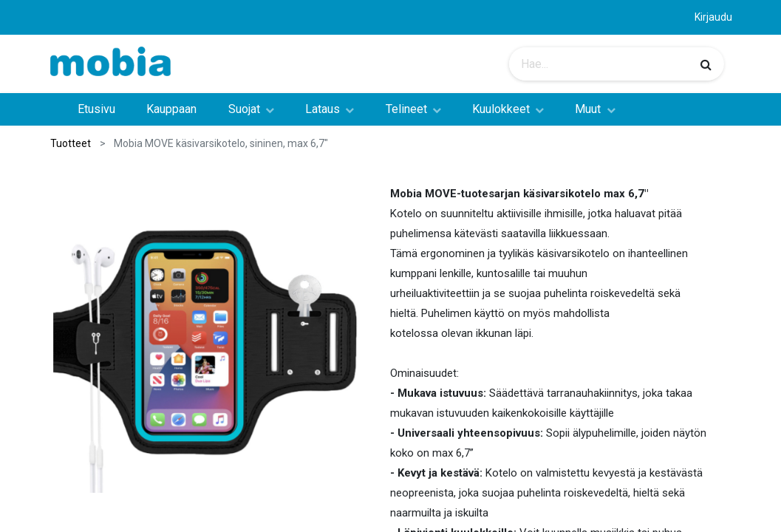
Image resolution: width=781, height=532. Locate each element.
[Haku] (706, 64)
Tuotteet (71, 143)
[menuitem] (96, 109)
